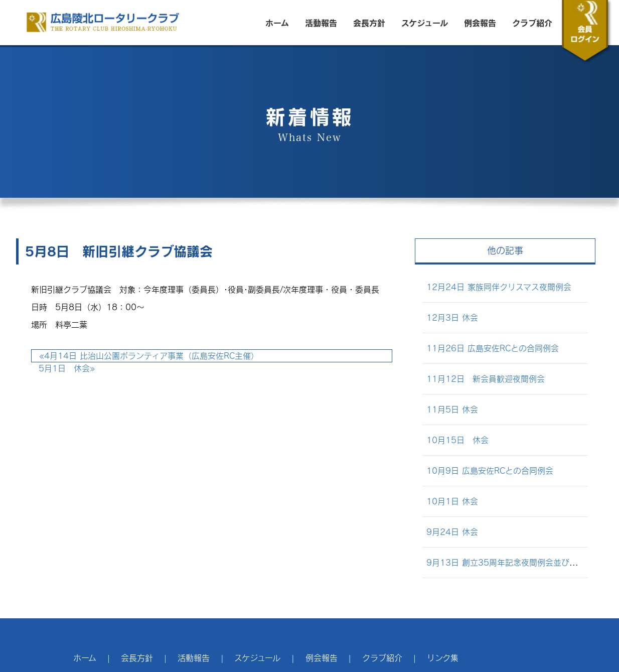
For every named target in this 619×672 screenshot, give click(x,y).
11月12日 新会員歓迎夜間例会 (486, 379)
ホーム (277, 23)
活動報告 (321, 23)
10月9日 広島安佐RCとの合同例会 (490, 471)
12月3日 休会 (452, 317)
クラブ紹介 (532, 23)
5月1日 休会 (67, 368)
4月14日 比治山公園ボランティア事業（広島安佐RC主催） (149, 356)
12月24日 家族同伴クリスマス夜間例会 (499, 287)
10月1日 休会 (452, 501)
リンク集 (443, 658)
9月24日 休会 (452, 532)
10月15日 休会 (457, 440)
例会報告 (480, 23)
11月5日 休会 (452, 409)
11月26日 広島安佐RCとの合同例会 (493, 348)
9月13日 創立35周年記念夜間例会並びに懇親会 (514, 562)
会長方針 (369, 23)
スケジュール (425, 23)
